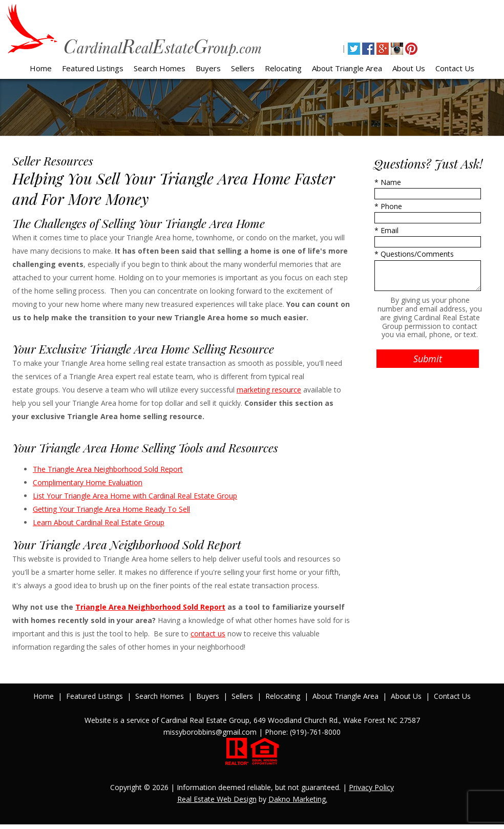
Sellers (243, 68)
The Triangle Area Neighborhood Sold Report (108, 469)
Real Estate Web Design (217, 799)
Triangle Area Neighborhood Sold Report (150, 607)
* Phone (388, 206)
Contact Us (455, 68)
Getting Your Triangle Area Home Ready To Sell (111, 509)
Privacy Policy (371, 787)
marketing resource (269, 390)
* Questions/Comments (414, 254)
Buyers (208, 68)
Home (41, 68)
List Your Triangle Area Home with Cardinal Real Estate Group (135, 496)
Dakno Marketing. (298, 799)
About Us (409, 68)
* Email (386, 230)
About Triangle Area (347, 68)
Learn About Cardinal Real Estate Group (99, 522)
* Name (388, 182)
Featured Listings (93, 68)
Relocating (283, 68)
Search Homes (160, 68)
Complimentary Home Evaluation (88, 482)
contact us (208, 634)
